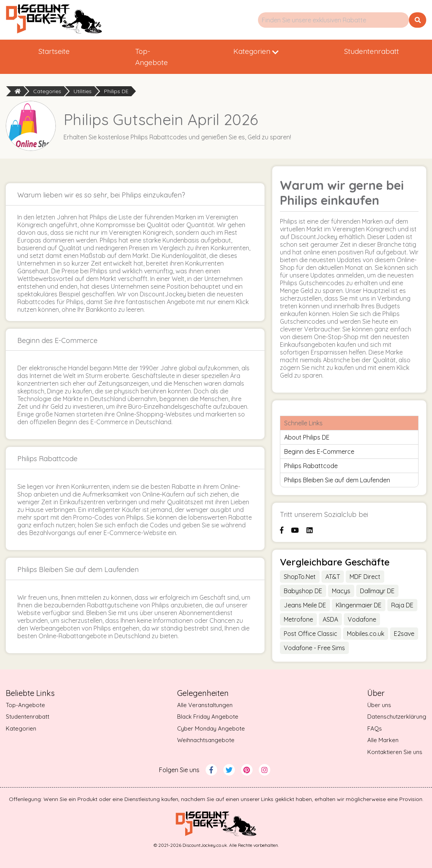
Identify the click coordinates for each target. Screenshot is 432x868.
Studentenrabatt (372, 51)
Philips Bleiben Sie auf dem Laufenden (337, 480)
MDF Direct (365, 577)
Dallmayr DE (377, 591)
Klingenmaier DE (359, 605)
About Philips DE (307, 437)
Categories (47, 91)
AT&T (333, 577)
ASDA (330, 619)
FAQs (375, 728)
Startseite (54, 51)
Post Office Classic (311, 634)
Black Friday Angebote (208, 717)
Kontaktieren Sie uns (395, 752)
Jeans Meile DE (305, 605)
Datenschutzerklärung (397, 717)
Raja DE (402, 605)
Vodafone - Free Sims (314, 648)
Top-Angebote (152, 57)
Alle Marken (383, 740)
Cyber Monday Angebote (211, 728)
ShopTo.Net (300, 577)
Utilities (83, 91)
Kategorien (256, 51)
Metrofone (298, 619)
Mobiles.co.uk (366, 634)
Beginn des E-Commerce (319, 452)
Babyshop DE (303, 591)
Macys (341, 591)
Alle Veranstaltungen (205, 705)
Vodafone (362, 619)
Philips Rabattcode (311, 466)
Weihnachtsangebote (206, 740)
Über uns (379, 705)
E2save (404, 634)
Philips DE (116, 91)
